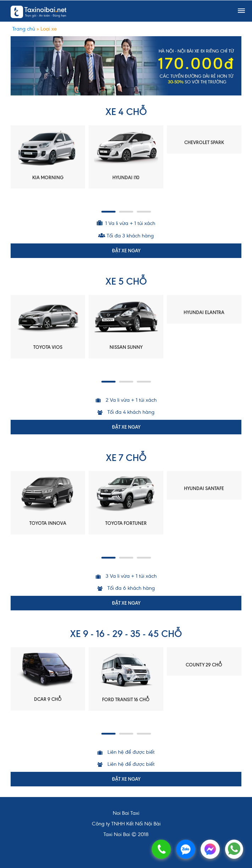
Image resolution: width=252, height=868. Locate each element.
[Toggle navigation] (241, 11)
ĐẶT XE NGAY (126, 251)
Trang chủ (24, 29)
